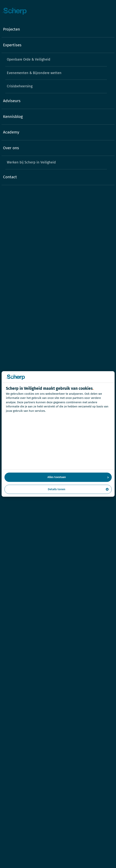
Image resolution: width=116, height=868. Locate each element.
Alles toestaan (78, 477)
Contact (10, 177)
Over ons (11, 148)
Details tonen (78, 489)
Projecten (11, 29)
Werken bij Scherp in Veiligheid (31, 162)
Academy (11, 132)
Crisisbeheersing (20, 86)
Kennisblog (13, 117)
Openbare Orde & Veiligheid (29, 59)
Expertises (12, 45)
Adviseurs (12, 101)
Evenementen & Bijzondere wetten (34, 73)
